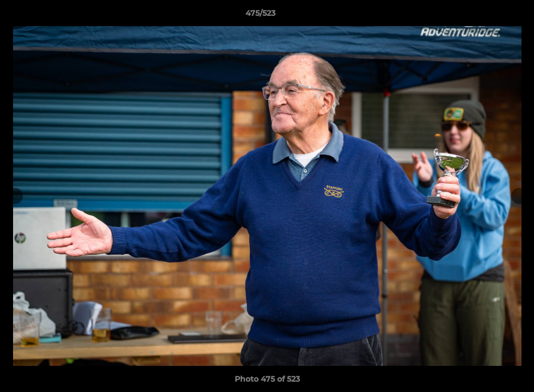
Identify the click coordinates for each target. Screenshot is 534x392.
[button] (488, 16)
